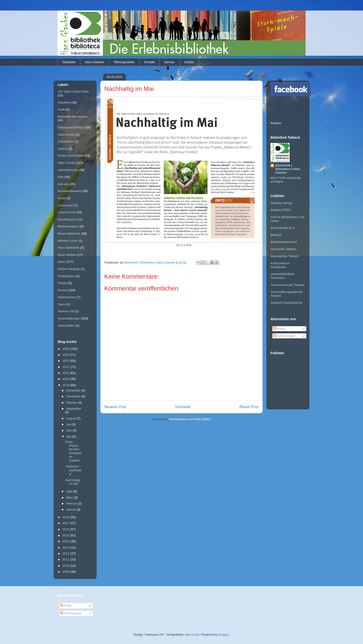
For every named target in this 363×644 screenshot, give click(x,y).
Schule (189, 62)
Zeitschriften (66, 326)
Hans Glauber (94, 62)
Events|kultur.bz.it (283, 228)
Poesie (62, 283)
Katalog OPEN (281, 210)
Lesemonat (65, 205)
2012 (66, 553)
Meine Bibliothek (69, 234)
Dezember (74, 390)
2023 (66, 361)
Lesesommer (67, 212)
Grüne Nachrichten (71, 156)
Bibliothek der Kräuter (73, 117)
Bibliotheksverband (284, 242)
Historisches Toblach (285, 256)
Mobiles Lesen (68, 241)
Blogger (224, 635)
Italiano (276, 123)
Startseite (69, 62)
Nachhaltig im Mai (73, 482)
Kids (61, 177)
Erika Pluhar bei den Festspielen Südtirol (73, 451)
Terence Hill (66, 311)
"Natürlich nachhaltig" (73, 470)
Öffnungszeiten (124, 62)
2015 (66, 535)
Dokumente (66, 141)
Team (61, 304)
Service (169, 62)
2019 (66, 385)
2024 (66, 355)
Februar (72, 504)
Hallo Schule (66, 163)
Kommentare (284, 336)
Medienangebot (68, 226)
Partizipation (66, 276)
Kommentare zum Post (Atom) (190, 419)
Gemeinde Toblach (283, 249)
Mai (69, 437)
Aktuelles (64, 102)
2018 (66, 517)
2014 (66, 541)
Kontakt (149, 62)
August (71, 418)
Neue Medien (67, 255)
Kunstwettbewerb (70, 191)
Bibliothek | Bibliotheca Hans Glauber (288, 169)
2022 (66, 367)
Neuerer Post (115, 407)
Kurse (62, 198)
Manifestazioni (68, 219)
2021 (66, 373)
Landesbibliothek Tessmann (282, 276)
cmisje (195, 635)
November (74, 396)
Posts (279, 329)
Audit (61, 109)
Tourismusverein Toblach (288, 285)
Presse (62, 290)
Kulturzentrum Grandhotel (280, 265)
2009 (66, 572)
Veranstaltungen (69, 318)
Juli (69, 424)
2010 (66, 566)
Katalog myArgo (282, 203)
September (74, 409)
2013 (66, 548)
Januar (71, 509)
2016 (66, 529)
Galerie (63, 149)
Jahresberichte (68, 170)
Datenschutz (66, 135)
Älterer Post (249, 407)
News (62, 262)
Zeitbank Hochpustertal (286, 303)
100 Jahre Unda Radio (73, 91)
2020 (66, 379)
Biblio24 (276, 235)
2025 (66, 349)
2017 (66, 523)
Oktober (72, 403)
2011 (66, 559)
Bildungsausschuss (71, 127)
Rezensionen (67, 297)
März (70, 498)
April (70, 491)
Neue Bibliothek (69, 248)
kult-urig (63, 184)
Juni (69, 430)
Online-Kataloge (69, 269)
